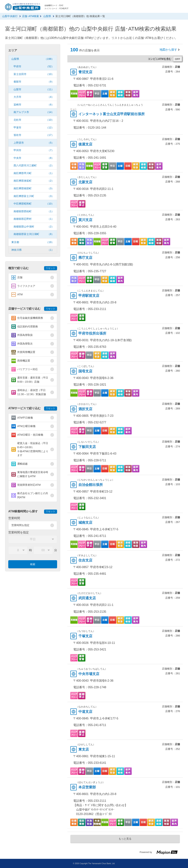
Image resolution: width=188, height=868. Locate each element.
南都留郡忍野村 (34, 219)
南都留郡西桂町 (34, 211)
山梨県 (33, 59)
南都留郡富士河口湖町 (34, 234)
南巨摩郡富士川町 (34, 196)
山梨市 (34, 89)
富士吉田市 (34, 74)
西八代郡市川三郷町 (34, 166)
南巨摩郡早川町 (34, 173)
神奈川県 (33, 250)
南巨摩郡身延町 (34, 181)
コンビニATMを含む (160, 59)
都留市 (34, 82)
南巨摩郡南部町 (34, 188)
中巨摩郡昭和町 (34, 204)
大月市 (34, 97)
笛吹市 (34, 135)
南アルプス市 (34, 112)
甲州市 (34, 150)
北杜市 (34, 120)
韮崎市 (34, 105)
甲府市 (34, 66)
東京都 (33, 242)
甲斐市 (34, 128)
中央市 (34, 158)
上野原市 (34, 143)
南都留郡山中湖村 (34, 227)
